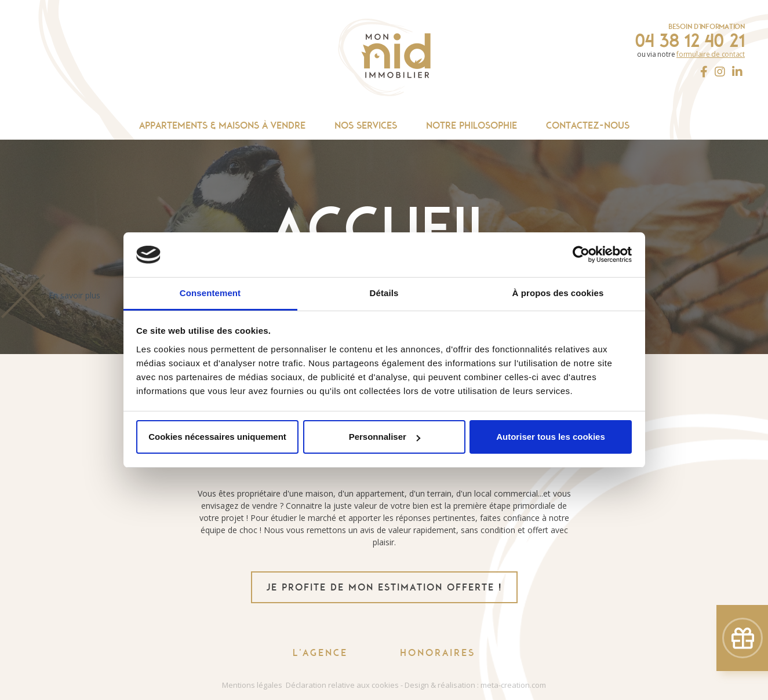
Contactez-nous (588, 125)
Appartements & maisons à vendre (222, 125)
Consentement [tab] (210, 293)
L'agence (320, 653)
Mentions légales (252, 685)
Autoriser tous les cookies (551, 437)
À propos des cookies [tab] (558, 293)
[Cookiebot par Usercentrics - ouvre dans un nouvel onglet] (581, 255)
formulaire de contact (711, 54)
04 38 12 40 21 (690, 41)
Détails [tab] (384, 293)
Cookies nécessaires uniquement (217, 437)
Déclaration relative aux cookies (342, 685)
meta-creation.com (513, 685)
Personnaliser (385, 437)
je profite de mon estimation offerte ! (384, 587)
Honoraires (438, 653)
